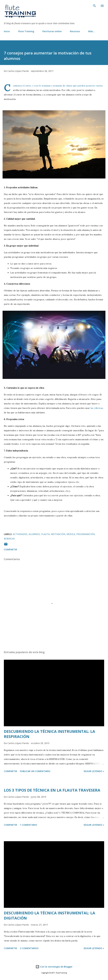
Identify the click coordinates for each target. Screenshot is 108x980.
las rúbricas (97, 408)
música (71, 534)
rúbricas (9, 539)
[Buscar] (94, 6)
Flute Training (26, 31)
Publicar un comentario (35, 771)
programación (85, 534)
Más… (92, 31)
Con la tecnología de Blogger (54, 967)
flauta (45, 534)
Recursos (75, 31)
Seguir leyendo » (94, 771)
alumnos (34, 534)
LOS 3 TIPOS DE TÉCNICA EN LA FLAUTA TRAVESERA (52, 790)
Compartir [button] (10, 549)
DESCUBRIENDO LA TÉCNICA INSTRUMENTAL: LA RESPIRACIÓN (50, 734)
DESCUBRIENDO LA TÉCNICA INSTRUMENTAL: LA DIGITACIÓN (50, 915)
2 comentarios (29, 948)
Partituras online (52, 31)
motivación (58, 534)
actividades (20, 534)
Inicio (7, 31)
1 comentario (29, 825)
